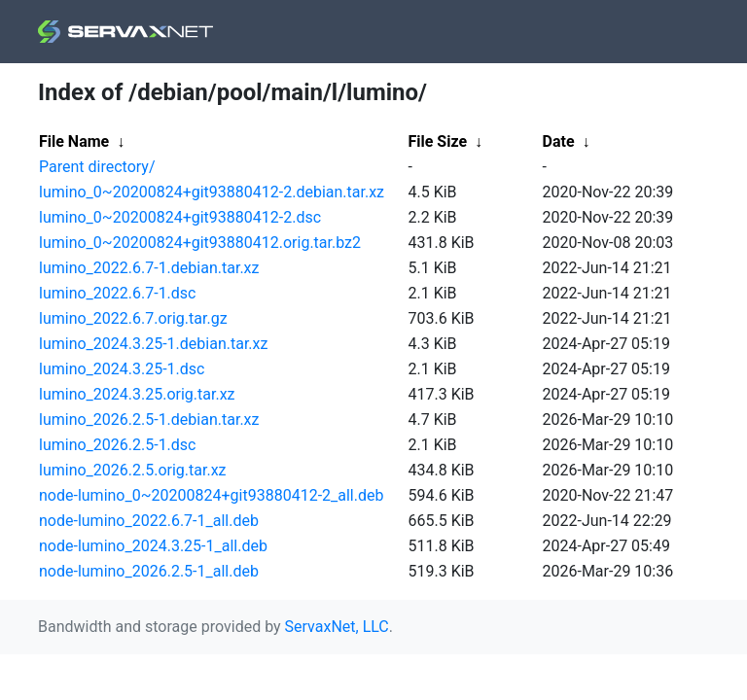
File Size (438, 141)
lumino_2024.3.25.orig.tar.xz (137, 394)
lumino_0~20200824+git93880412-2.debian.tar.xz (212, 192)
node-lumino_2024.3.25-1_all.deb (153, 546)
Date (559, 141)
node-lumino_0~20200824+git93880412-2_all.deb (211, 495)
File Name (74, 141)
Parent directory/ (97, 167)
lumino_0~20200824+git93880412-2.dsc (180, 217)
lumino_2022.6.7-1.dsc (118, 293)
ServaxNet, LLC (337, 627)
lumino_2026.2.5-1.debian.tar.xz (149, 420)
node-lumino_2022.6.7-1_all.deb (149, 521)
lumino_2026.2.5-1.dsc (118, 445)
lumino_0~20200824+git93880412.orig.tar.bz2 (200, 243)
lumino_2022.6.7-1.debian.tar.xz (149, 268)
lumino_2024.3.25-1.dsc (122, 369)
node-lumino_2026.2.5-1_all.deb (149, 571)
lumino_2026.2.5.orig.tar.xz (133, 470)
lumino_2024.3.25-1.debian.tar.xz (153, 344)
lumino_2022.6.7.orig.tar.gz (133, 318)
